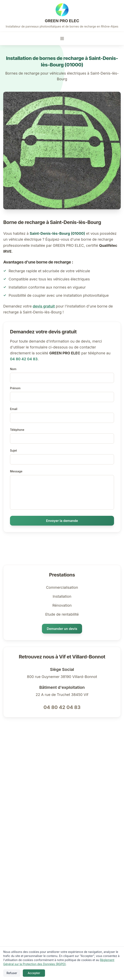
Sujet (13, 450)
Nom (13, 369)
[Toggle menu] (62, 39)
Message (16, 471)
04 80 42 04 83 (24, 359)
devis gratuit (44, 306)
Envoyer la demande (62, 521)
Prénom (15, 388)
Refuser (12, 973)
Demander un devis (62, 629)
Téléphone (17, 430)
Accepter (34, 973)
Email (14, 409)
